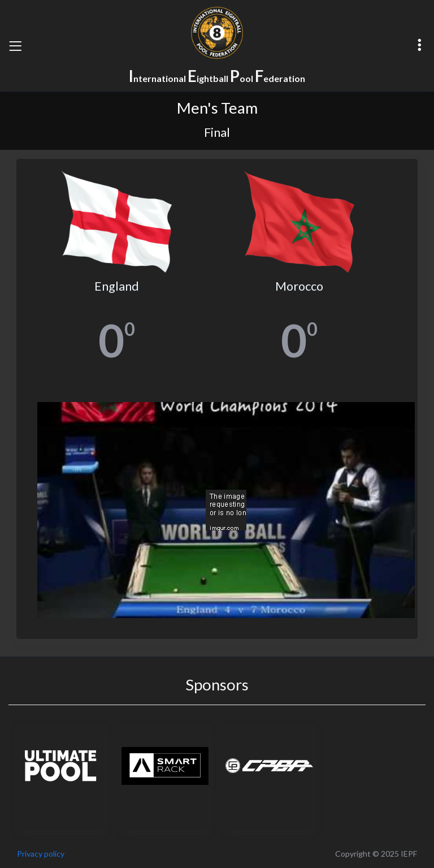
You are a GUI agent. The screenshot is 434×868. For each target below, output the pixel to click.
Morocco (299, 286)
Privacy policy (41, 854)
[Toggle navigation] (15, 46)
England (117, 286)
